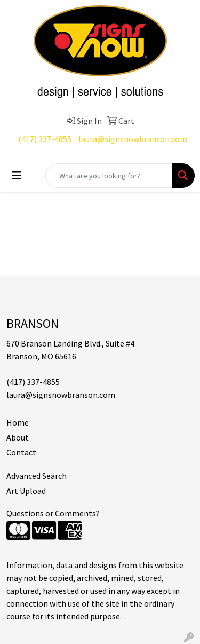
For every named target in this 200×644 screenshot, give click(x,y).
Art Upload (26, 491)
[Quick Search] (109, 176)
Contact (21, 452)
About (18, 437)
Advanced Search (37, 476)
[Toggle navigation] (17, 176)
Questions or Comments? (53, 513)
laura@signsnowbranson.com (133, 139)
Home (18, 422)
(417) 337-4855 (45, 139)
